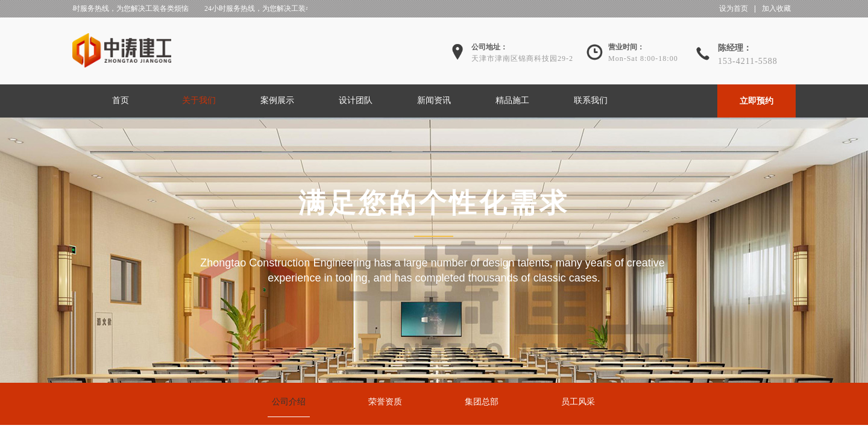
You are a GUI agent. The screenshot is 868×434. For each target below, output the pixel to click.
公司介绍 (289, 402)
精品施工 (512, 100)
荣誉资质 (385, 402)
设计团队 (356, 100)
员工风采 (578, 402)
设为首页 (734, 8)
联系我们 (591, 100)
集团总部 (482, 402)
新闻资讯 (434, 100)
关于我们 (199, 100)
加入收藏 (776, 8)
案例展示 (277, 100)
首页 (121, 100)
